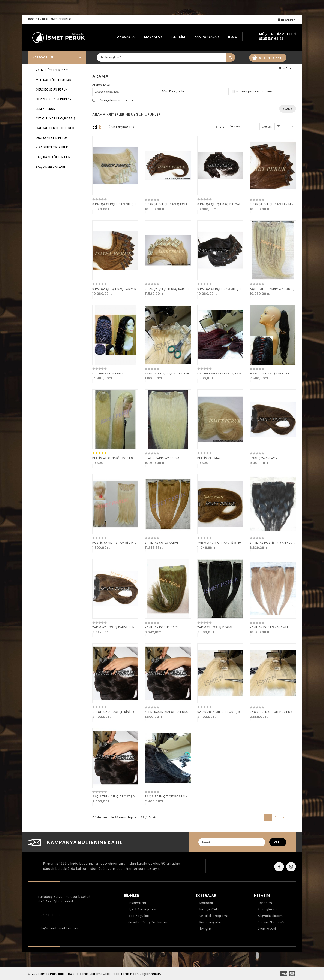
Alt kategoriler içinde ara (252, 92)
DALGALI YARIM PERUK (108, 374)
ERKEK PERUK (46, 109)
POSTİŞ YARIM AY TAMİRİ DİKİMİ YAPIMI (120, 543)
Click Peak (111, 974)
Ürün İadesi (267, 929)
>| (292, 817)
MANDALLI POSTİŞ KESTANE (270, 374)
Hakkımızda (137, 903)
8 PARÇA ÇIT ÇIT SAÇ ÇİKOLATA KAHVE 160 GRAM (181, 204)
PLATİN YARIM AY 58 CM (162, 458)
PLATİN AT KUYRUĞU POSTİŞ (113, 458)
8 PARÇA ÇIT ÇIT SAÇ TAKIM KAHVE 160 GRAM (283, 204)
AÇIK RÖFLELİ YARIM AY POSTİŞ (272, 289)
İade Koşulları (139, 916)
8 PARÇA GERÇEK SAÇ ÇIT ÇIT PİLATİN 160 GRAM (128, 204)
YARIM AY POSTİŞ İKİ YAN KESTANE (275, 543)
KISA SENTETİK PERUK (52, 147)
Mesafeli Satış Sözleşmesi (149, 922)
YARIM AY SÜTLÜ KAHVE (162, 543)
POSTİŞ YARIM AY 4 (264, 458)
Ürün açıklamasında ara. (113, 100)
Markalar (153, 37)
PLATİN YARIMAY (209, 458)
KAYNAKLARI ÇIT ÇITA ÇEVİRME (167, 374)
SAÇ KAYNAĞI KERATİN (53, 157)
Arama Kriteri (102, 85)
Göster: (267, 127)
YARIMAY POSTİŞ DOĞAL (215, 627)
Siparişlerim (267, 909)
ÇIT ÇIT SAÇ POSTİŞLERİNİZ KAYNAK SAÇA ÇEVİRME (130, 712)
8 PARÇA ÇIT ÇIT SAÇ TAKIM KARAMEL (120, 289)
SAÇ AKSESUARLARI (50, 167)
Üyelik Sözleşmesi (142, 909)
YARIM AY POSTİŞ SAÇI (161, 627)
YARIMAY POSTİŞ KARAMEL (269, 627)
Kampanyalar (207, 37)
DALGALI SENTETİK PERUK (55, 128)
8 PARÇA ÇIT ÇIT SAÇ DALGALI (219, 204)
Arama (291, 68)
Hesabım (265, 903)
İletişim (178, 37)
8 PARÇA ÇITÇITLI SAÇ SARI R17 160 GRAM (175, 289)
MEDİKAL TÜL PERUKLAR (54, 80)
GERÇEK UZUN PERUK (52, 89)
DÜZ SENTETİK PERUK (52, 138)
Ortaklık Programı (214, 916)
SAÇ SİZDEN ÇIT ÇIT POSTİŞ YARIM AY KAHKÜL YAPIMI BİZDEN (137, 796)
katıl (278, 842)
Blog (233, 37)
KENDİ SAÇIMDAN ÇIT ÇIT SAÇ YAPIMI (172, 712)
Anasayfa (126, 37)
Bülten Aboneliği (271, 922)
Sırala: (221, 127)
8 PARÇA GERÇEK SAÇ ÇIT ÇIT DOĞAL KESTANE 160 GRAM (239, 289)
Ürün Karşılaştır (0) (122, 127)
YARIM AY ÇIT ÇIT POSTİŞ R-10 (219, 543)
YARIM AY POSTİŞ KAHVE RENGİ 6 (116, 627)
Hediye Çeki (209, 909)
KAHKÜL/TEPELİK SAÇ (52, 70)
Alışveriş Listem (270, 916)
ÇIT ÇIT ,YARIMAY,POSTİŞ (56, 118)
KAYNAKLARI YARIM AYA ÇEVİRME (221, 374)
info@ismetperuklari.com (58, 928)
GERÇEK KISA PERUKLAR (54, 99)
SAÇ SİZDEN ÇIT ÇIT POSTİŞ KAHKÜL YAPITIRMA (232, 712)
